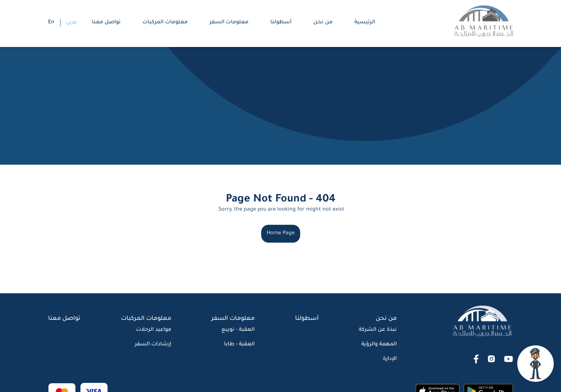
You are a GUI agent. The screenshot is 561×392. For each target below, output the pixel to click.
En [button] (51, 23)
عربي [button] (72, 23)
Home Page (281, 234)
